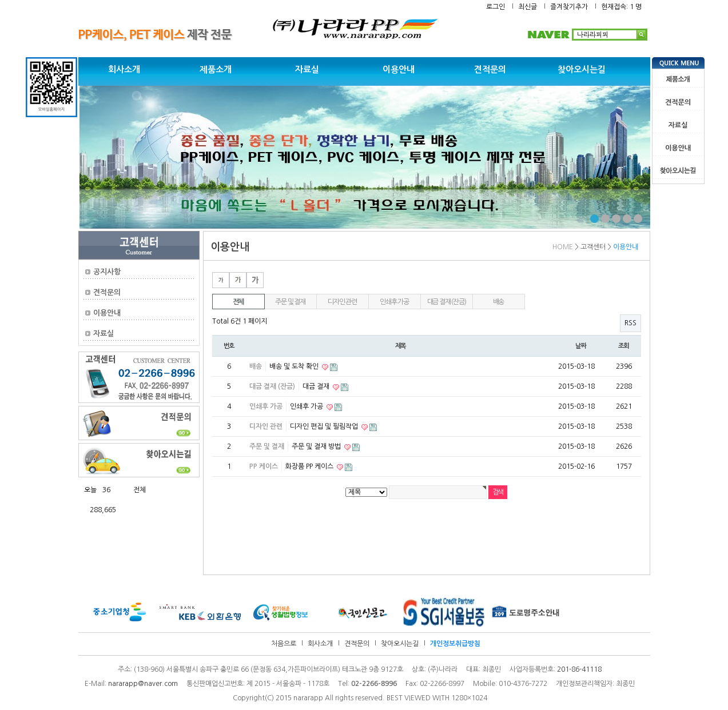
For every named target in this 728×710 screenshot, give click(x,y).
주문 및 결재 (290, 302)
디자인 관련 (342, 302)
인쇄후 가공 (394, 302)
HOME (563, 247)
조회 (624, 346)
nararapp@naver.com (143, 684)
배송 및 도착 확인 (295, 366)
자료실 (307, 69)
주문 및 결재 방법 (317, 446)
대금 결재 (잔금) (447, 302)
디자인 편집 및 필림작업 (325, 426)
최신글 (528, 7)
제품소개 (216, 69)
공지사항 (107, 272)
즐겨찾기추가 (569, 7)
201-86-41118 (579, 669)
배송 (499, 302)
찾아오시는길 (582, 69)
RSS (630, 323)
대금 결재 (317, 386)
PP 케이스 (264, 466)
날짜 (581, 346)
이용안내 (399, 69)
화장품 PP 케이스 (310, 466)
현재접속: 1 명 (621, 7)
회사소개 (124, 69)
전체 (238, 302)
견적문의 (490, 69)
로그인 (496, 7)
